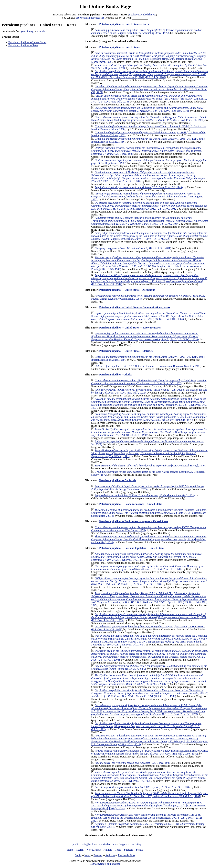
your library (27, 31)
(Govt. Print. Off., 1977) (149, 403)
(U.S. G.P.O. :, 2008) (148, 680)
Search (80, 850)
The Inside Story (127, 855)
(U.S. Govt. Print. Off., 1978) (149, 99)
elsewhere (43, 31)
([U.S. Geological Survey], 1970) (150, 466)
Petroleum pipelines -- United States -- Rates (124, 24)
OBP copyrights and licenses (105, 864)
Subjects (128, 850)
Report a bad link (107, 844)
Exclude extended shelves (142, 15)
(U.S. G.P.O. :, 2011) (149, 236)
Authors (108, 850)
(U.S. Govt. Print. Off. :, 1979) (149, 617)
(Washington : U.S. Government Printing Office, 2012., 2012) (150, 740)
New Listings (94, 850)
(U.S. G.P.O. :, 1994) (149, 432)
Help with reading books (82, 844)
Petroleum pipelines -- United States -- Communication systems (135, 307)
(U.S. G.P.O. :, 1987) (149, 795)
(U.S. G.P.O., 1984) (150, 221)
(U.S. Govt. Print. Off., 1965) (149, 316)
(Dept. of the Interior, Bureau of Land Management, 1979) (149, 57)
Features (98, 855)
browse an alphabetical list (90, 18)
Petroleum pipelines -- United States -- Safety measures (130, 328)
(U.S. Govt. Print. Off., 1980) (148, 118)
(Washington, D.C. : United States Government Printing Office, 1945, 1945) (148, 263)
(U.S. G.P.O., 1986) (133, 763)
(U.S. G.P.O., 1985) (147, 151)
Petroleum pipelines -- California (118, 480)
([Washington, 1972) (147, 197)
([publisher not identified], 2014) (149, 513)
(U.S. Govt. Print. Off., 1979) (147, 109)
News (87, 855)
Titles (118, 850)
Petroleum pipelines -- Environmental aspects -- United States (134, 521)
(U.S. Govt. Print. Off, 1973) (149, 710)
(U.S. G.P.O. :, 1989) (150, 693)
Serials (140, 850)
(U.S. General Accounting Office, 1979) (146, 31)
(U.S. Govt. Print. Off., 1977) (150, 89)
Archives (110, 855)
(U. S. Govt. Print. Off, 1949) (139, 187)
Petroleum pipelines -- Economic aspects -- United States (131, 504)
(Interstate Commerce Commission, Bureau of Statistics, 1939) (148, 366)
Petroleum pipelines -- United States (27, 42)
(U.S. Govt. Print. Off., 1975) (149, 640)
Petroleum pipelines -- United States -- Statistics (126, 351)
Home (70, 850)
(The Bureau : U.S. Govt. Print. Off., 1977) (149, 382)
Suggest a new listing (130, 844)
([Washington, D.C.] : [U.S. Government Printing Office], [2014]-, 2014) (148, 806)
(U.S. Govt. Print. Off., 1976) (149, 417)
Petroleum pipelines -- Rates (23, 45)
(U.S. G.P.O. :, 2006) (150, 655)
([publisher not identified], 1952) (145, 495)
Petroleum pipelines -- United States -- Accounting (127, 290)
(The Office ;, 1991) (149, 453)
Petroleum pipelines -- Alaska (116, 375)
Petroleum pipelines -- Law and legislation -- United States (132, 548)
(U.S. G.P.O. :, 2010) (145, 336)
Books (78, 855)
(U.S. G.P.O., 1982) (149, 74)
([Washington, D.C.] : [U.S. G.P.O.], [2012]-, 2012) (147, 818)
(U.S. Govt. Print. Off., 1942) (149, 280)
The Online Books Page (105, 6)
